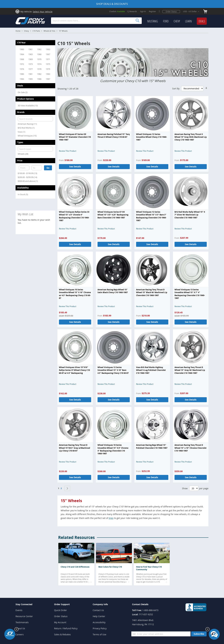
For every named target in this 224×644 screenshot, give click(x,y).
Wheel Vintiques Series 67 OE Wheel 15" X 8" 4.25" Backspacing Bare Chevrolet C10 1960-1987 (113, 215)
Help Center (99, 616)
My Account (60, 622)
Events (19, 610)
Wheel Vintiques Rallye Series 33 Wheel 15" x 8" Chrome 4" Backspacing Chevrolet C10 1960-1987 (74, 216)
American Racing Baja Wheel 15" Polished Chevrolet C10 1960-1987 (152, 446)
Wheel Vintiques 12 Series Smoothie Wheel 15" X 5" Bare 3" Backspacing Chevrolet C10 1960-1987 (151, 216)
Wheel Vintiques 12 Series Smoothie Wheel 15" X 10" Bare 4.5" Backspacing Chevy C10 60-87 (113, 370)
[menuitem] (153, 21)
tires (111, 518)
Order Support (62, 604)
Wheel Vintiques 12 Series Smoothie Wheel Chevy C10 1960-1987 (152, 137)
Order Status (171, 11)
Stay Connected (24, 604)
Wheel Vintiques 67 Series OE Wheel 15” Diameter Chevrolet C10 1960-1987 (75, 137)
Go (48, 168)
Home (18, 31)
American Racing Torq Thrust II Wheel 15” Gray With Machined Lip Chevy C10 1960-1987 (191, 137)
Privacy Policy (100, 628)
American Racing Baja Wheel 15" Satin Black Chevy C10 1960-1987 (113, 291)
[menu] (177, 21)
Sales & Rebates (62, 634)
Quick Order (61, 610)
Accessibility (99, 622)
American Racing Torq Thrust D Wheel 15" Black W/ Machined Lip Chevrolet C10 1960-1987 (152, 292)
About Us (20, 628)
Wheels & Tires (49, 31)
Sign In (143, 11)
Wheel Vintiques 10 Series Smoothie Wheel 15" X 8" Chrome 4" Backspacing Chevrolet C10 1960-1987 (113, 449)
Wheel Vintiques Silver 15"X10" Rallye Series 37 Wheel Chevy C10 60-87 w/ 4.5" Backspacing (74, 370)
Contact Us (98, 610)
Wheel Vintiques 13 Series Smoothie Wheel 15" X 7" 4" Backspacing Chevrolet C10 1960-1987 (190, 294)
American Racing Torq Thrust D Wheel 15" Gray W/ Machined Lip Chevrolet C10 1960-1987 (190, 370)
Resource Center (24, 616)
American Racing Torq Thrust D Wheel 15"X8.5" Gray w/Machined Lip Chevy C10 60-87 (75, 448)
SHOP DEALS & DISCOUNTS (112, 4)
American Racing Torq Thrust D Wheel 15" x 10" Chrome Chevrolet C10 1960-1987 (190, 448)
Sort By (176, 89)
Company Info (100, 604)
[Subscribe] (199, 634)
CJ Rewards (132, 11)
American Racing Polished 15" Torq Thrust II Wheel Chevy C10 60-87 (114, 136)
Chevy (26, 31)
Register (152, 11)
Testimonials (22, 622)
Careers (20, 634)
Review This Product (68, 151)
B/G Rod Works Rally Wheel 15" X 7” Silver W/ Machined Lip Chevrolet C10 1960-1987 (190, 215)
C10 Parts (36, 31)
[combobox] (96, 21)
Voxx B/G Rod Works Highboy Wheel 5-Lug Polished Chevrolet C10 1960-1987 (151, 370)
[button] (192, 11)
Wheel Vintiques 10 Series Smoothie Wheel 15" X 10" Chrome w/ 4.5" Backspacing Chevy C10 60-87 (75, 294)
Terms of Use (99, 634)
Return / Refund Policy (66, 628)
